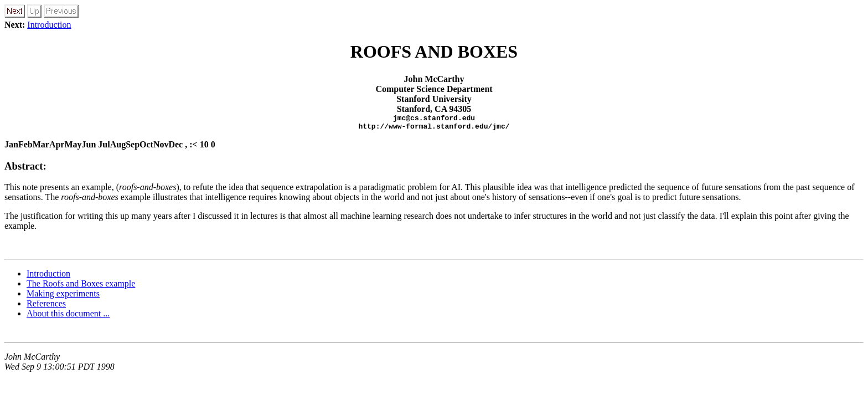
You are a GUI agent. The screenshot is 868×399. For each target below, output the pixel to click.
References (46, 307)
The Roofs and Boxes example (81, 287)
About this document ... (68, 317)
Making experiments (63, 297)
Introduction (49, 25)
